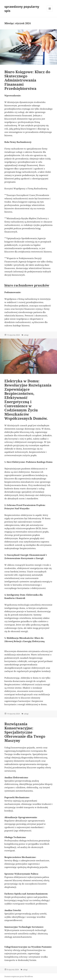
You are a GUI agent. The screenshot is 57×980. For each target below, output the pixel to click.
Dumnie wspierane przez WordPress (19, 976)
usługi (26, 335)
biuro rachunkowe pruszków (27, 285)
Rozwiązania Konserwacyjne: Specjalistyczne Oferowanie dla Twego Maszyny (25, 732)
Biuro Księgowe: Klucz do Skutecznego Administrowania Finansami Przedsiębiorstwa (27, 80)
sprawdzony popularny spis (22, 9)
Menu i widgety (50, 11)
